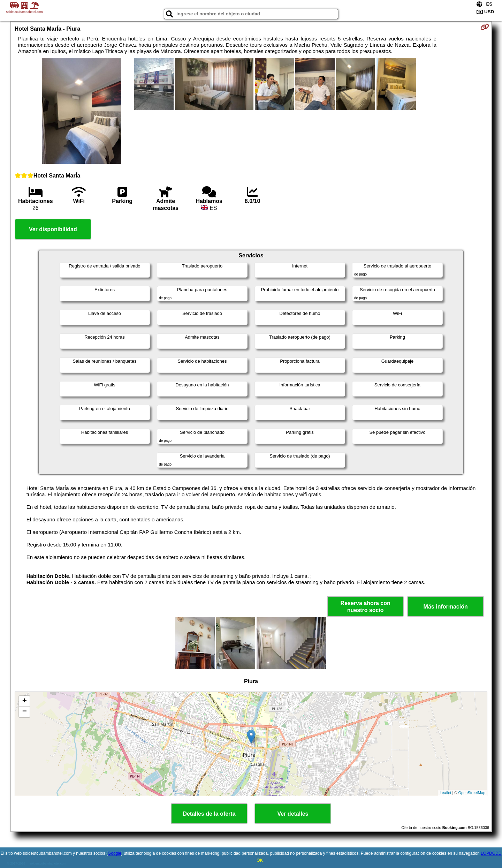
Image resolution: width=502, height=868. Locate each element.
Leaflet (445, 793)
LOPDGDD (491, 853)
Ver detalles (293, 814)
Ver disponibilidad (53, 229)
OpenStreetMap (472, 793)
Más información (446, 607)
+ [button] (25, 701)
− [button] (25, 712)
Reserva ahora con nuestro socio (366, 606)
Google (115, 853)
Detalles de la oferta (209, 814)
